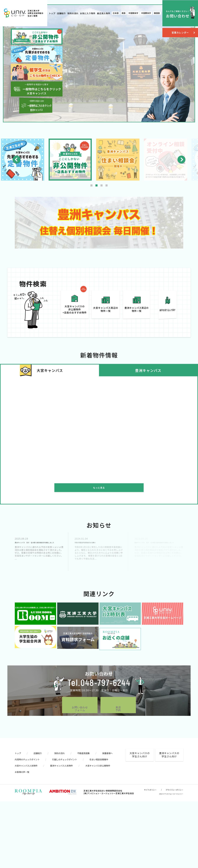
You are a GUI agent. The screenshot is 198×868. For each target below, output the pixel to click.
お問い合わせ (178, 14)
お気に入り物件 (88, 13)
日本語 (116, 13)
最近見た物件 (104, 13)
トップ (52, 13)
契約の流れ (73, 13)
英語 (124, 13)
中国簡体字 (133, 13)
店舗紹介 (61, 13)
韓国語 (157, 13)
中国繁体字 (146, 13)
